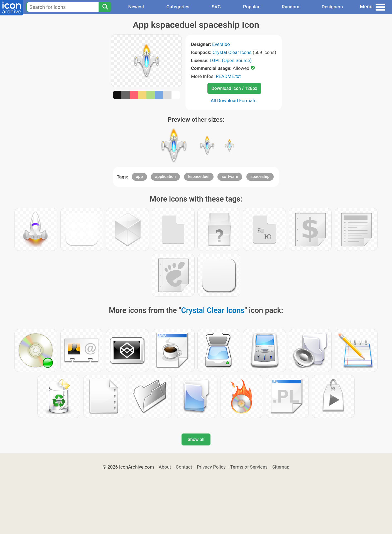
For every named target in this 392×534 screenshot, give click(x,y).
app (139, 177)
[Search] (105, 7)
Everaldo (221, 44)
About (165, 467)
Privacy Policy (211, 467)
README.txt (228, 76)
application (165, 177)
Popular (251, 7)
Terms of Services (249, 467)
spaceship (260, 177)
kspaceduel (199, 177)
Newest (136, 7)
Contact (184, 467)
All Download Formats (234, 101)
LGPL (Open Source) (231, 60)
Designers (332, 7)
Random (291, 7)
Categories (178, 7)
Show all (196, 439)
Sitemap (281, 467)
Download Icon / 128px (234, 88)
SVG (216, 7)
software (230, 177)
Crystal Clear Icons (232, 52)
